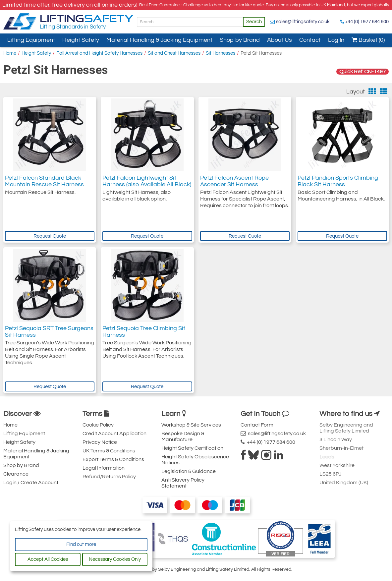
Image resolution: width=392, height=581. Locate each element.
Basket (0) (368, 40)
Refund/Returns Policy (109, 477)
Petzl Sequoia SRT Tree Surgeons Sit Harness (49, 332)
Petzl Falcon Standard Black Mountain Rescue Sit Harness (44, 181)
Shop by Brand (240, 40)
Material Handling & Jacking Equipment (159, 40)
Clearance (16, 474)
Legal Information (104, 468)
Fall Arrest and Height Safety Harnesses (99, 53)
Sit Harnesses (221, 53)
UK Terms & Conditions (109, 451)
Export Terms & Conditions (113, 459)
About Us (280, 40)
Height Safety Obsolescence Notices (195, 460)
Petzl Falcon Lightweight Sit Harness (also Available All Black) (147, 181)
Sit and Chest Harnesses (174, 53)
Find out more (81, 544)
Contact (310, 40)
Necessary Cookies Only (115, 559)
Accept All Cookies (48, 559)
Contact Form (257, 425)
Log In (336, 40)
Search (254, 22)
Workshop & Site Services (191, 425)
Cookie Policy (98, 425)
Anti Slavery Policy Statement (183, 483)
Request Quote (50, 236)
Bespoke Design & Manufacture (183, 436)
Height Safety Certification (192, 448)
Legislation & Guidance (189, 471)
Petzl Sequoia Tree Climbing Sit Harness (144, 332)
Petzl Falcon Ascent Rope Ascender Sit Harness (234, 181)
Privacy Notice (100, 442)
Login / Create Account (31, 483)
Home (10, 53)
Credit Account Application (114, 434)
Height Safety (81, 40)
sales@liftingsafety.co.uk (303, 22)
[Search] (190, 22)
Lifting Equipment (31, 40)
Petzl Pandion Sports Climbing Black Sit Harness (338, 181)
